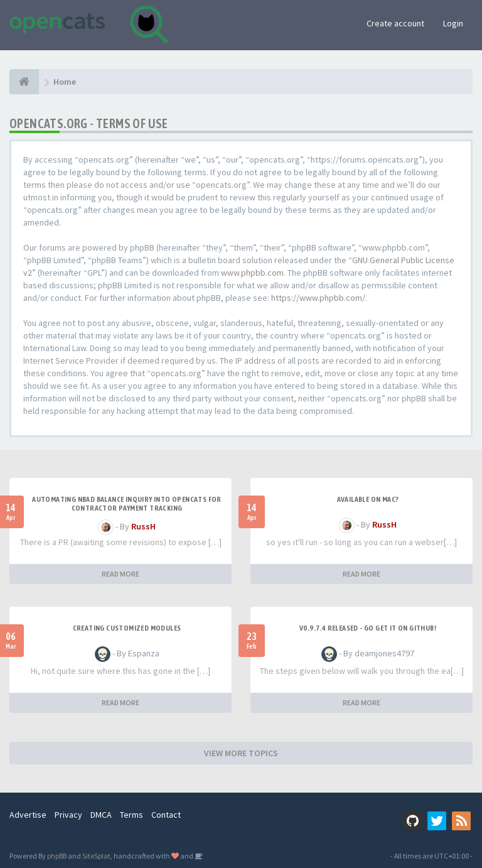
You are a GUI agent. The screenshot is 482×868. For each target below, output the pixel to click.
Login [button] (453, 23)
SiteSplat (96, 856)
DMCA (101, 815)
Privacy (68, 815)
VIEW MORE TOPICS (241, 753)
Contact (166, 815)
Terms (131, 815)
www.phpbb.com (252, 273)
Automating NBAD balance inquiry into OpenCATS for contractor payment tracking (127, 504)
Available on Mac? (368, 499)
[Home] (24, 82)
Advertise (28, 815)
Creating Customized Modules (127, 628)
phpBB (57, 856)
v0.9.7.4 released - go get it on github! (368, 628)
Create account (395, 23)
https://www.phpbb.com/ (318, 298)
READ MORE (120, 574)
